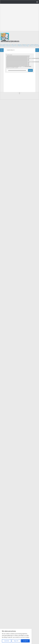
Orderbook (20, 46)
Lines (16, 45)
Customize (7, 641)
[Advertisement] (13, 17)
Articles (32, 45)
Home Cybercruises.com (5, 45)
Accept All (25, 641)
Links (12, 45)
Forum (28, 45)
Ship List (37, 45)
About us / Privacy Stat (34, 46)
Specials (24, 45)
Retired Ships (26, 46)
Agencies (20, 45)
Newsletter (3, 46)
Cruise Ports (14, 46)
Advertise (8, 46)
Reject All (16, 641)
